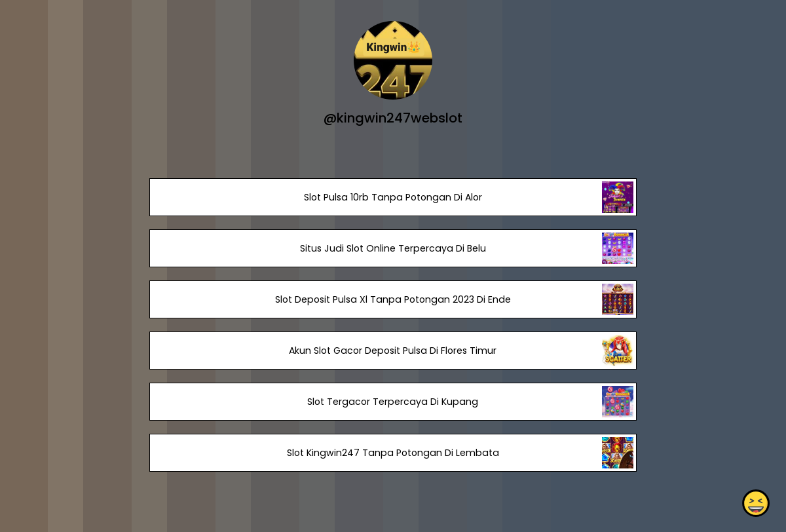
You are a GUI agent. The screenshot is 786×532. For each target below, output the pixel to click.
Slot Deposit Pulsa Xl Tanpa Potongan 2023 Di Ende (393, 299)
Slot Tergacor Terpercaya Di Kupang (393, 402)
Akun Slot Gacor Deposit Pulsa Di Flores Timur (393, 351)
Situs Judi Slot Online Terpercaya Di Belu (393, 248)
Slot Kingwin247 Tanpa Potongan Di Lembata (393, 453)
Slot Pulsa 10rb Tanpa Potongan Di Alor (393, 197)
